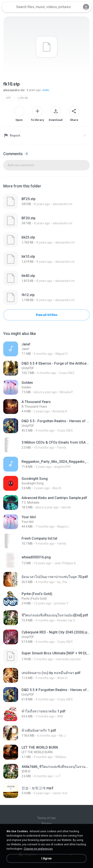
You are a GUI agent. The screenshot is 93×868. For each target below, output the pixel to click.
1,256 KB (23, 98)
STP (8, 98)
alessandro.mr (14, 90)
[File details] (46, 201)
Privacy (47, 823)
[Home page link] (8, 7)
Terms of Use (46, 818)
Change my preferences (38, 849)
